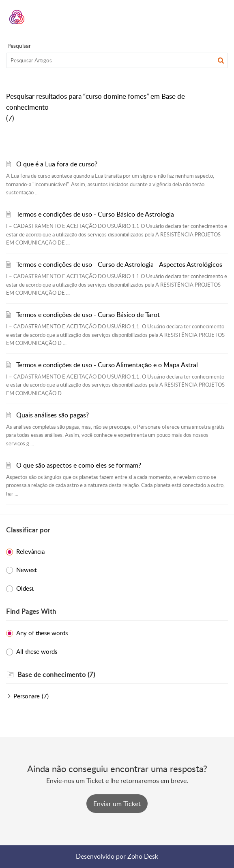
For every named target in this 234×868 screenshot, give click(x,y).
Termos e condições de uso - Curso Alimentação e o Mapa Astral (107, 365)
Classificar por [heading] (28, 530)
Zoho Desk (143, 856)
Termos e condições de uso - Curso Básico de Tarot (88, 315)
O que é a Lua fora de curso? (57, 164)
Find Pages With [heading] (31, 611)
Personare (27, 696)
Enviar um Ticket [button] (117, 804)
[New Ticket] (117, 804)
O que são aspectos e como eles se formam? (79, 465)
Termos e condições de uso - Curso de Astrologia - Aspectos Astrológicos (119, 264)
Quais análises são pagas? (53, 415)
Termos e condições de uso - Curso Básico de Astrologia (95, 214)
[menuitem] (201, 17)
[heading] (123, 675)
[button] (201, 17)
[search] (117, 60)
